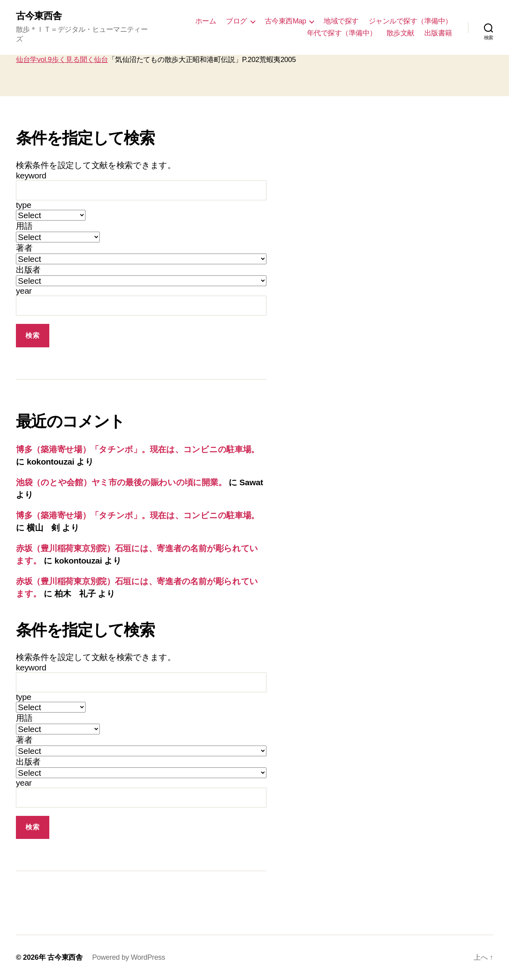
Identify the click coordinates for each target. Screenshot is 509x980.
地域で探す (341, 21)
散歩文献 (400, 33)
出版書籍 (438, 33)
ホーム (206, 21)
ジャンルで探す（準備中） (410, 21)
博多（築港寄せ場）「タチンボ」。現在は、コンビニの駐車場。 (138, 449)
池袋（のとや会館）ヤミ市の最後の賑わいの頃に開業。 (121, 482)
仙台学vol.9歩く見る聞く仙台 (62, 60)
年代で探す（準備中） (342, 33)
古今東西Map (286, 21)
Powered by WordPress (129, 957)
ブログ (236, 21)
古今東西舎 (39, 16)
